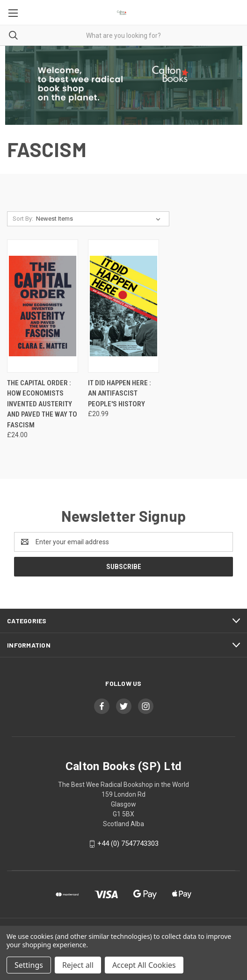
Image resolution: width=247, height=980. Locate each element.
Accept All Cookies (144, 965)
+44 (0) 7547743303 (128, 843)
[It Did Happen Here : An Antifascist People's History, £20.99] (123, 306)
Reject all (78, 965)
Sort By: (23, 219)
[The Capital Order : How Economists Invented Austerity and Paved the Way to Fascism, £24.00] (43, 306)
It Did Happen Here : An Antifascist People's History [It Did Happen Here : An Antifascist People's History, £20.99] (120, 393)
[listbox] (100, 219)
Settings (29, 965)
